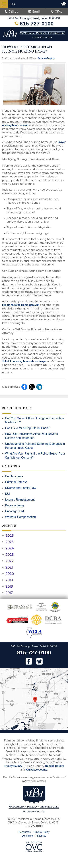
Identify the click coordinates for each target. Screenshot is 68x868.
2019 (7, 580)
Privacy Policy (42, 832)
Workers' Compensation (20, 517)
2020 (8, 574)
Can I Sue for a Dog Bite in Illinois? (28, 428)
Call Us (11, 12)
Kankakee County (36, 770)
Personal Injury (46, 58)
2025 (8, 542)
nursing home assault (15, 125)
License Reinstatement (20, 500)
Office (57, 12)
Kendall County (55, 766)
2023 (8, 555)
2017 (7, 593)
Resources (25, 832)
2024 (8, 548)
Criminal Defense (16, 482)
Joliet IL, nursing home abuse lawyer (24, 361)
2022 (8, 561)
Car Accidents (14, 476)
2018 (7, 587)
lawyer (61, 142)
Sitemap (41, 836)
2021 (7, 567)
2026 (8, 536)
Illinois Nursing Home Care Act (21, 305)
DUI (8, 494)
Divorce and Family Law (21, 488)
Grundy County (13, 766)
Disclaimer (28, 836)
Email (34, 12)
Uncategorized (14, 511)
